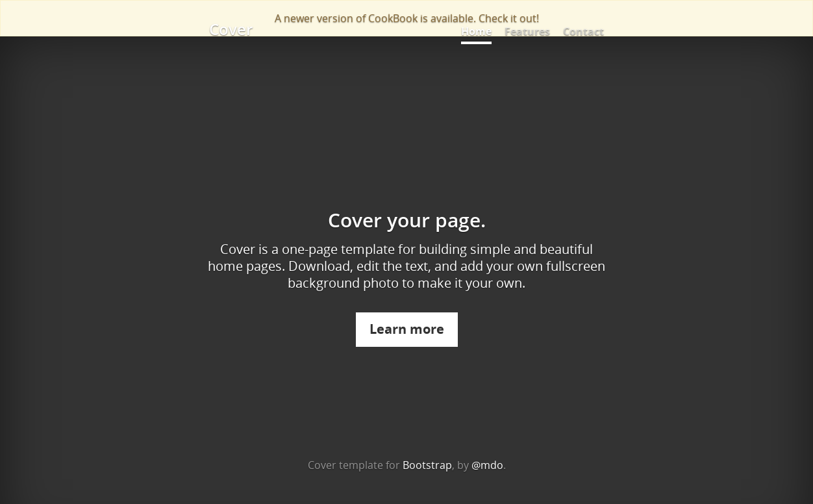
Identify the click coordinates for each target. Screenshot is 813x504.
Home (476, 31)
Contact (583, 31)
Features (527, 31)
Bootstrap (427, 465)
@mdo (487, 465)
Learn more (407, 329)
